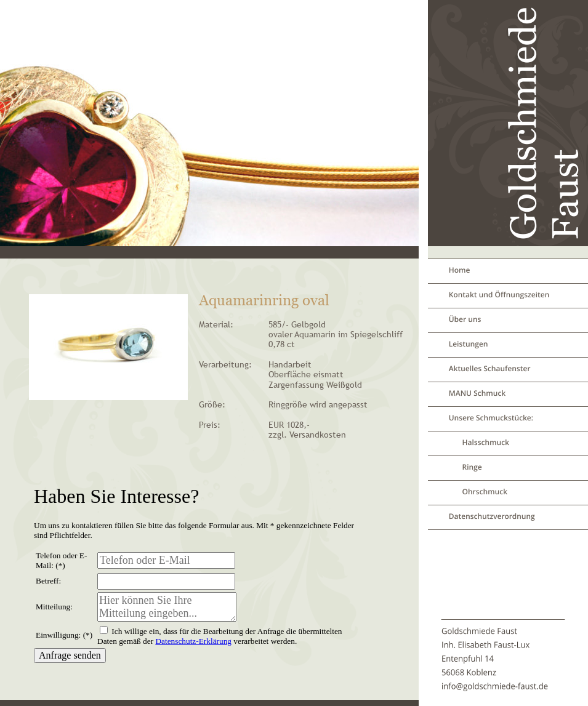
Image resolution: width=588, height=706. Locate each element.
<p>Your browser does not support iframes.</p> (196, 582)
